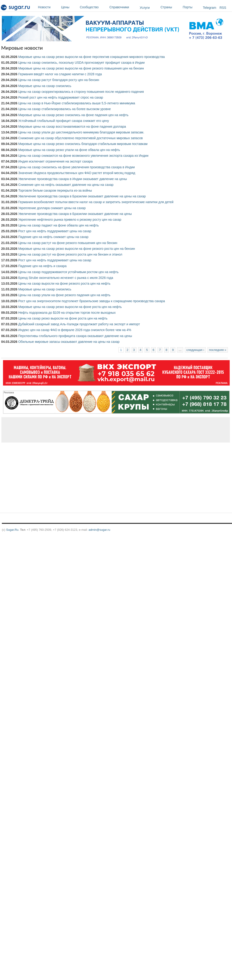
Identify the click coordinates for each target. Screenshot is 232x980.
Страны (170, 7)
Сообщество (93, 7)
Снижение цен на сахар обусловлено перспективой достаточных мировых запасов (80, 138)
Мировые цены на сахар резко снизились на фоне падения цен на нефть (73, 115)
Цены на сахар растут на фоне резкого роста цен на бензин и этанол (70, 254)
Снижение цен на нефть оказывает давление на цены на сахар (66, 185)
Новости (48, 7)
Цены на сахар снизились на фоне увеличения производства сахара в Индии (77, 167)
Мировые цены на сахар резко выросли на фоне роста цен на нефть (70, 307)
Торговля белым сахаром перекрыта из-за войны (55, 190)
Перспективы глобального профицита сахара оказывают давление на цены (75, 336)
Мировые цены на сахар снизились (45, 86)
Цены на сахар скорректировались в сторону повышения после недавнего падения (81, 92)
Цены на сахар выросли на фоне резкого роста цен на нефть (64, 283)
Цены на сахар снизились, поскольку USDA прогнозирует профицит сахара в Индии (81, 63)
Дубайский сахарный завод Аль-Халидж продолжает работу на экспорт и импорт (79, 324)
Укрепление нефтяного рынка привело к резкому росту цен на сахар (70, 220)
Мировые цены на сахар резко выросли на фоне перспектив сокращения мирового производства (91, 57)
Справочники (123, 7)
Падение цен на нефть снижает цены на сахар (53, 237)
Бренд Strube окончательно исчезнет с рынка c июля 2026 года (66, 278)
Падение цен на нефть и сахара (42, 266)
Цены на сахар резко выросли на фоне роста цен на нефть (63, 318)
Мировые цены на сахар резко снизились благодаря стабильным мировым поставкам (83, 144)
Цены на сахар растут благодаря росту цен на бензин (59, 80)
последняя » (218, 350)
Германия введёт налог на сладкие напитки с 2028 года (60, 74)
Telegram (210, 8)
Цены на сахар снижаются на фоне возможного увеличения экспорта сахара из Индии (83, 156)
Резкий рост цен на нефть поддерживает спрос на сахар (61, 97)
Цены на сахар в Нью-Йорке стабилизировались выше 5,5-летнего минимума (77, 103)
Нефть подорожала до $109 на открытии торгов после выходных (67, 313)
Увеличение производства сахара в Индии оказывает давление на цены (73, 179)
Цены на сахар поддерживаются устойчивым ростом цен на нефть (68, 272)
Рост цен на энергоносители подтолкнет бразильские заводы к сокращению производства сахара (92, 301)
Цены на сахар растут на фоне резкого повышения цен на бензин (68, 243)
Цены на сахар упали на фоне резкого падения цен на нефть (64, 295)
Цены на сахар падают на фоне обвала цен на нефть (59, 225)
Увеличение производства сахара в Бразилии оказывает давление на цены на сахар (82, 196)
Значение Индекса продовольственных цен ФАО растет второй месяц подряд (77, 173)
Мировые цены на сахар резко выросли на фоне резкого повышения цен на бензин (81, 68)
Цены (69, 7)
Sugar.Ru (12, 530)
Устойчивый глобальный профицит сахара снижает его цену (64, 121)
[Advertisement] (74, 430)
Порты (192, 7)
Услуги (145, 8)
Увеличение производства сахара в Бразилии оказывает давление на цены (75, 214)
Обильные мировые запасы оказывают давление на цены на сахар (69, 342)
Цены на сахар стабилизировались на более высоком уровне (65, 109)
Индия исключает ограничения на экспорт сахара (56, 161)
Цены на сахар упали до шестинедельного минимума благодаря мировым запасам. (81, 132)
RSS (223, 8)
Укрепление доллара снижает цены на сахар (52, 208)
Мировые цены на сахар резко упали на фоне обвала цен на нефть (69, 150)
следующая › (195, 350)
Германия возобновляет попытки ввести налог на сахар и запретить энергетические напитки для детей (96, 202)
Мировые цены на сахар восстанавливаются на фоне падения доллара (72, 127)
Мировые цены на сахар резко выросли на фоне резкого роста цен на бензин (77, 249)
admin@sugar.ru (99, 530)
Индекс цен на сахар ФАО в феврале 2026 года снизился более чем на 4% (75, 330)
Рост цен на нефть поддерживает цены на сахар (55, 231)
